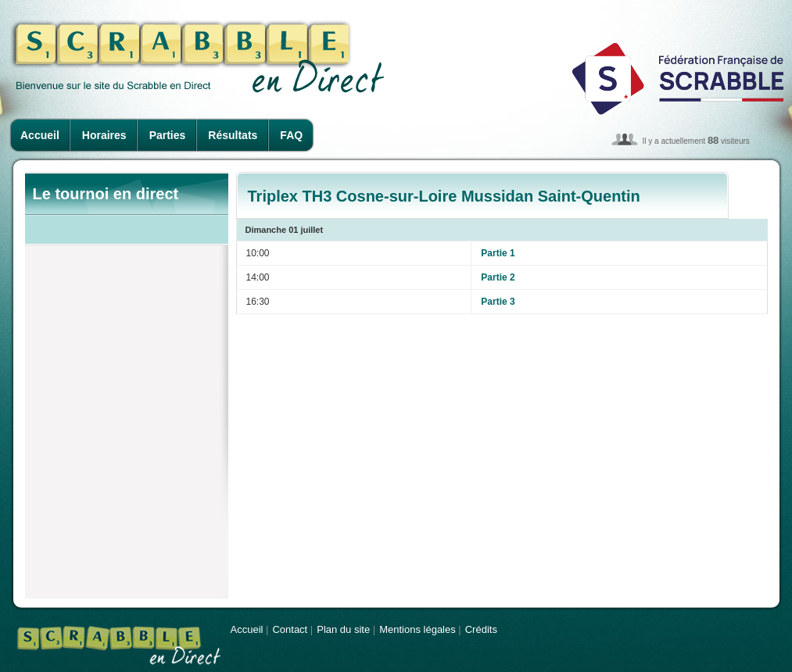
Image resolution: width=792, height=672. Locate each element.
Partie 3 (498, 302)
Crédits (481, 629)
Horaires (104, 135)
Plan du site (343, 629)
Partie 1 (498, 253)
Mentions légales (418, 629)
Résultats (233, 135)
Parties (168, 135)
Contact (290, 629)
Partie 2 (498, 277)
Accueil (40, 135)
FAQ (291, 135)
